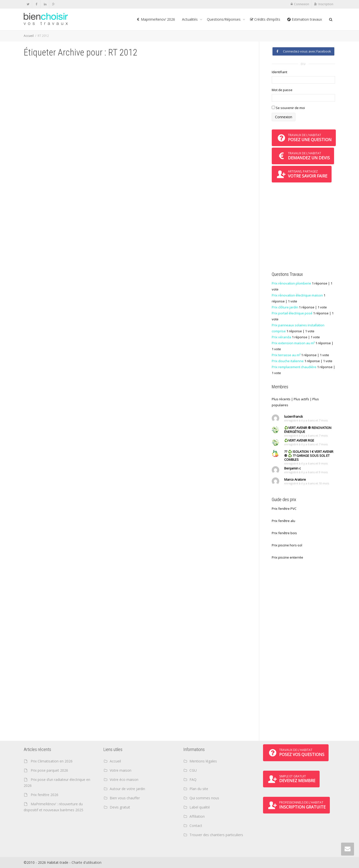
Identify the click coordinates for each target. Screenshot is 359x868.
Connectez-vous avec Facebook (303, 51)
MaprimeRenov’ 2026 (156, 19)
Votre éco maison (124, 780)
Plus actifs (301, 399)
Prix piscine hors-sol (287, 545)
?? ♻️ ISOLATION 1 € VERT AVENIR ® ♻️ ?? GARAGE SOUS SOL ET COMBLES (309, 456)
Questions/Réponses (224, 19)
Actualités (190, 19)
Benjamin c (292, 468)
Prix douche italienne (288, 361)
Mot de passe (282, 90)
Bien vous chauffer (125, 798)
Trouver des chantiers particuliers (216, 835)
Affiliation (197, 816)
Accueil (29, 36)
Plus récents (281, 399)
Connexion (302, 4)
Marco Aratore (295, 479)
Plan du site (199, 789)
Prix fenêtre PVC (284, 509)
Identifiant (279, 72)
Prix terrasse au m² (286, 355)
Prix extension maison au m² (293, 343)
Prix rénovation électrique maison (297, 295)
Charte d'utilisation (87, 862)
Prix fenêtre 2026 (45, 795)
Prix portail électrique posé (292, 313)
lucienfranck (294, 416)
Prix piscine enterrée (287, 557)
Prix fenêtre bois (284, 533)
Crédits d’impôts (265, 19)
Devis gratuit (120, 807)
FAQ (193, 780)
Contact (196, 826)
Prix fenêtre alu (283, 521)
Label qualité (200, 807)
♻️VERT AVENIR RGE (299, 440)
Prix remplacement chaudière (294, 367)
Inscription (326, 4)
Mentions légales (203, 761)
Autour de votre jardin (127, 789)
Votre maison (121, 770)
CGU (193, 770)
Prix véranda (281, 337)
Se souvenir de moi (288, 108)
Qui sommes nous (204, 798)
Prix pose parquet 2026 (49, 770)
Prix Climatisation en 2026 (52, 761)
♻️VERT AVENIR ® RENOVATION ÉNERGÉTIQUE (308, 430)
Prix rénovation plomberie (291, 283)
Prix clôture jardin (285, 307)
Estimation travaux (305, 19)
